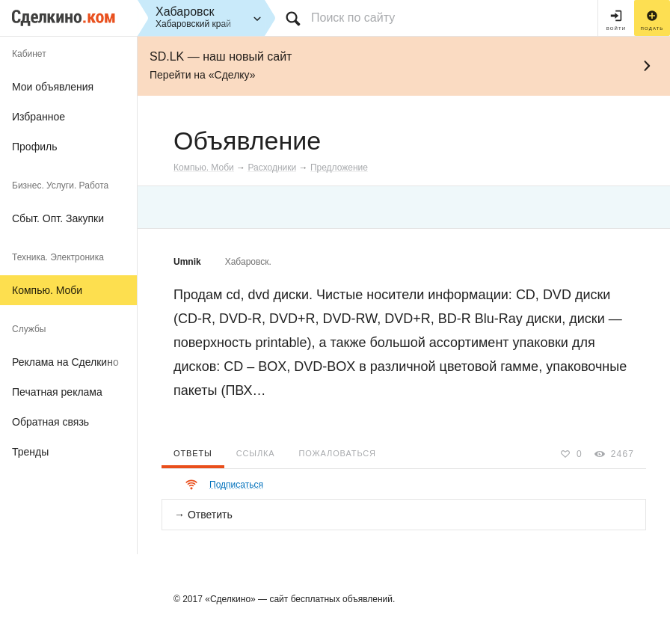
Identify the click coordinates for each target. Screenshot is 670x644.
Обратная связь (50, 422)
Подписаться (236, 485)
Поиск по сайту (353, 18)
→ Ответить (203, 515)
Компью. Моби (47, 290)
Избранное (39, 117)
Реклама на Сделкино (65, 362)
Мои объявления (53, 87)
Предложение (339, 168)
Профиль (34, 147)
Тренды (30, 452)
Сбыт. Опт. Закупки (58, 218)
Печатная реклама (57, 392)
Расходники (272, 168)
